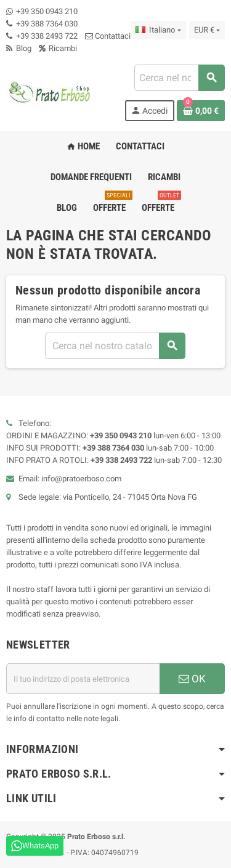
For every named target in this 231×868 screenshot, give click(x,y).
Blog (19, 48)
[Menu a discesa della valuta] (207, 30)
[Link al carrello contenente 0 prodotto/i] (201, 111)
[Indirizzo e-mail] (83, 679)
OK (192, 679)
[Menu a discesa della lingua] (158, 30)
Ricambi (58, 48)
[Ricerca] (179, 78)
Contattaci (108, 36)
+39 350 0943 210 (47, 11)
